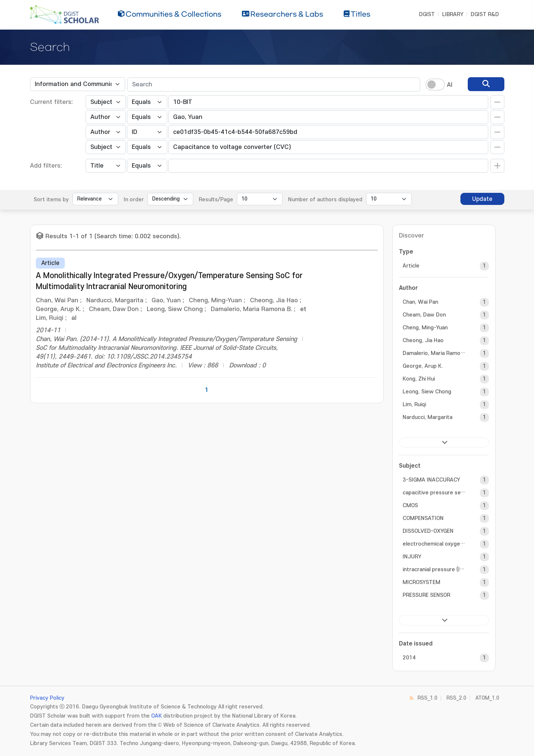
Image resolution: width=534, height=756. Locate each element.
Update (482, 199)
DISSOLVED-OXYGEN (428, 531)
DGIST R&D (485, 14)
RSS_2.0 (456, 698)
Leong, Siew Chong (427, 392)
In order (134, 200)
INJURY (412, 557)
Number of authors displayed (325, 200)
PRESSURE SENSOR (426, 595)
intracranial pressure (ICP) (435, 570)
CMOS (410, 506)
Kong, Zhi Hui (419, 379)
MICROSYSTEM (421, 582)
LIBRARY (453, 14)
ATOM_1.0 (487, 698)
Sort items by (51, 200)
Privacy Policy (47, 698)
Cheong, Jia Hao (423, 340)
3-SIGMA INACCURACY (431, 480)
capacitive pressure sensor (435, 493)
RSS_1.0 (427, 698)
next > (444, 442)
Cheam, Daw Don (424, 315)
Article (411, 266)
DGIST (427, 14)
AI (450, 85)
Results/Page (216, 200)
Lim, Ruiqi (414, 405)
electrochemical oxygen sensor (435, 544)
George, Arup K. (423, 366)
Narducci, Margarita (427, 417)
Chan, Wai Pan (420, 302)
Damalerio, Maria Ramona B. (435, 353)
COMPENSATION (423, 518)
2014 (409, 658)
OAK (156, 716)
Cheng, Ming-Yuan (425, 328)
